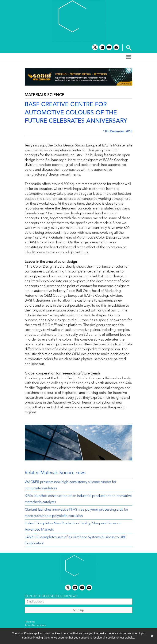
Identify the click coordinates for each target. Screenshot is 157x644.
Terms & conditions (35, 625)
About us (30, 622)
